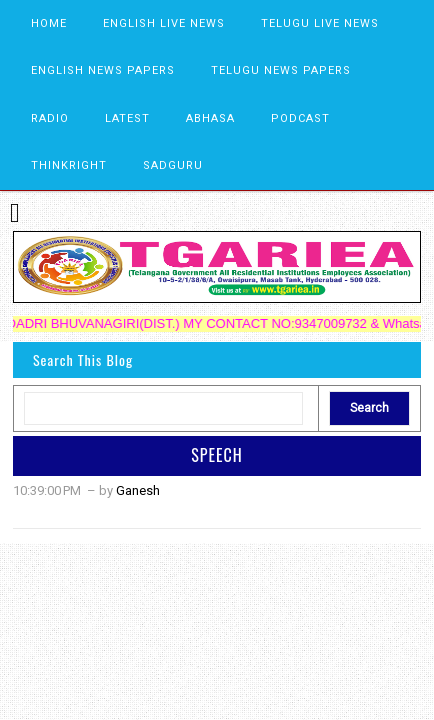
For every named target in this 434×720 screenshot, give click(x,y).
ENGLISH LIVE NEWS (164, 23)
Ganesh (138, 490)
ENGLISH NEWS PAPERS (103, 70)
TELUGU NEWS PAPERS (281, 70)
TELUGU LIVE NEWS (320, 23)
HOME (49, 23)
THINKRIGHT (69, 165)
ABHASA (210, 118)
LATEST (127, 118)
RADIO (50, 118)
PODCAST (300, 118)
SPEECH (217, 455)
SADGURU (173, 165)
